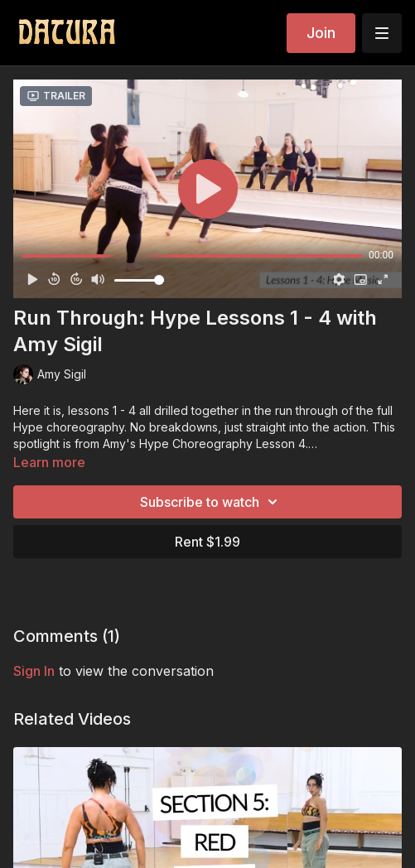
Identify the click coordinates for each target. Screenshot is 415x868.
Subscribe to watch (211, 502)
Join (321, 33)
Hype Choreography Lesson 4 (222, 444)
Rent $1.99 (207, 542)
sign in (34, 671)
